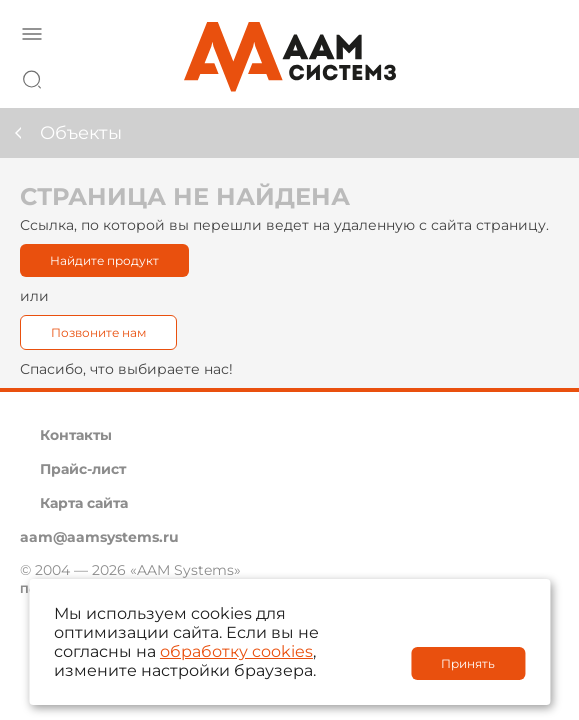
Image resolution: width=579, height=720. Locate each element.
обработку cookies (236, 651)
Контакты (76, 435)
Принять (468, 663)
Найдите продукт (104, 260)
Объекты (81, 133)
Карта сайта (84, 503)
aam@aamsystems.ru (99, 537)
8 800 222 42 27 (538, 76)
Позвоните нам (98, 332)
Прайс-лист (83, 469)
